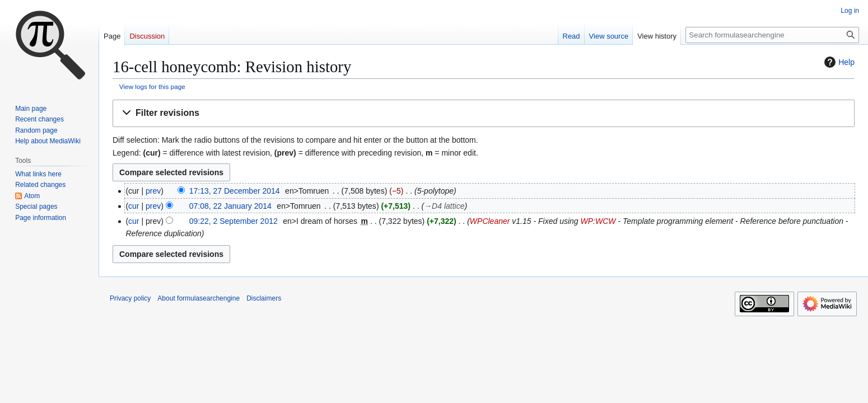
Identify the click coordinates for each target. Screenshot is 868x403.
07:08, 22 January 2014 (230, 206)
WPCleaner (490, 221)
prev (153, 191)
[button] (484, 113)
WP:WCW (598, 221)
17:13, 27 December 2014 (235, 191)
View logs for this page (152, 86)
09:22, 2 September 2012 (234, 221)
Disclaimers (264, 298)
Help (838, 62)
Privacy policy (130, 298)
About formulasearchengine (199, 298)
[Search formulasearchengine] (772, 35)
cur (134, 206)
